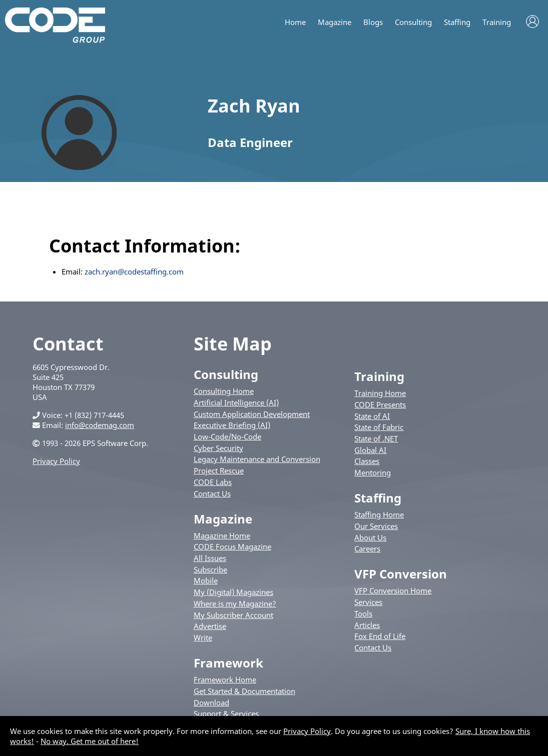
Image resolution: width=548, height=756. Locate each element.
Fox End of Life (380, 636)
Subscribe (210, 569)
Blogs (373, 22)
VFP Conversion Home (393, 590)
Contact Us (212, 493)
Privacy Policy (56, 461)
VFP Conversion (401, 574)
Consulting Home (224, 391)
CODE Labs (213, 482)
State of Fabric (379, 427)
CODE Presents (380, 404)
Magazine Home (222, 535)
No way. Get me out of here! (90, 741)
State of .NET (376, 438)
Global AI (370, 450)
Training (497, 22)
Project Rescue (219, 470)
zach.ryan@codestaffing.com (134, 271)
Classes (367, 461)
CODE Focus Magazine (232, 546)
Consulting (413, 22)
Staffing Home (379, 514)
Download (211, 702)
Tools (363, 613)
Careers (367, 548)
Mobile (206, 580)
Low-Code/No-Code (227, 436)
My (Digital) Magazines (233, 592)
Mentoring (373, 472)
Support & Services (226, 713)
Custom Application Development (252, 414)
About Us (370, 537)
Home (295, 22)
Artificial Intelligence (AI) (236, 402)
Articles (367, 625)
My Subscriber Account (233, 615)
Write (203, 637)
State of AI (372, 416)
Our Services (376, 526)
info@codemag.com (100, 425)
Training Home (380, 393)
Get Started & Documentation (244, 691)
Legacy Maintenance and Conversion (257, 459)
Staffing (457, 22)
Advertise (210, 626)
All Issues (210, 558)
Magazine (335, 22)
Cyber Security (218, 448)
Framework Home (225, 679)
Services (368, 602)
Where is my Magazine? (235, 603)
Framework (228, 663)
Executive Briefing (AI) (232, 425)
